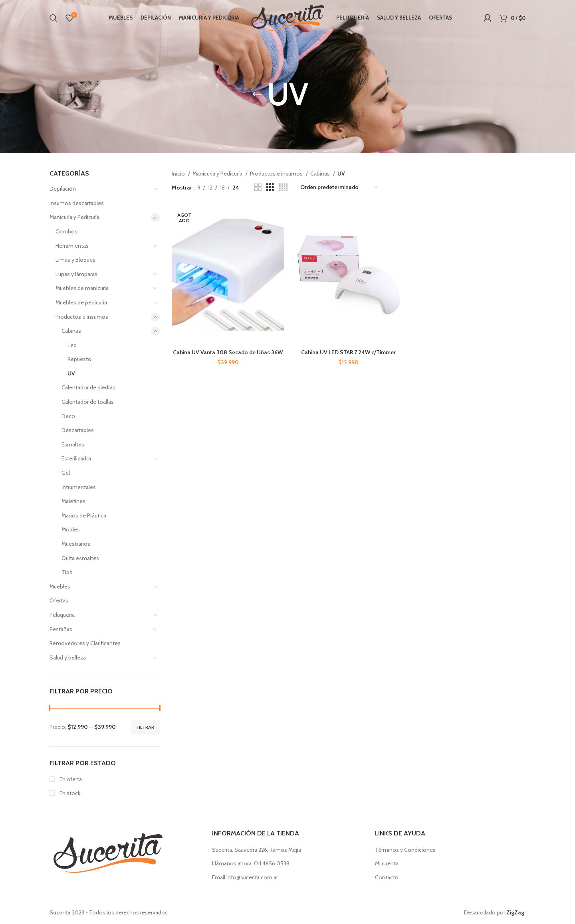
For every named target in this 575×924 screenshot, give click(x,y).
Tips (67, 572)
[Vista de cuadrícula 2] (258, 187)
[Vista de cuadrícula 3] (270, 187)
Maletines (73, 501)
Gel (66, 473)
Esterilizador (76, 458)
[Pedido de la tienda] (339, 188)
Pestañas (61, 629)
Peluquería (62, 615)
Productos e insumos (82, 317)
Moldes (71, 529)
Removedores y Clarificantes (85, 643)
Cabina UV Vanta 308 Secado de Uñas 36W (228, 352)
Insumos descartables (77, 203)
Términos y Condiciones (405, 850)
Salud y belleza (68, 657)
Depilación (63, 189)
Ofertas (59, 600)
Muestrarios (76, 544)
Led (72, 345)
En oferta (70, 779)
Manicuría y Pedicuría (74, 217)
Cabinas (71, 331)
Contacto (387, 877)
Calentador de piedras (88, 387)
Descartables (78, 430)
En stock (69, 793)
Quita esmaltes (80, 558)
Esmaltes (73, 444)
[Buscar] (54, 18)
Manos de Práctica (84, 515)
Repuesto (79, 359)
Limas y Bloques (75, 260)
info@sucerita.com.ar (252, 877)
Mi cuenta (387, 863)
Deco (68, 416)
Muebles (60, 586)
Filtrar (145, 727)
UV (71, 373)
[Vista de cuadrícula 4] (283, 187)
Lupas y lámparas (76, 274)
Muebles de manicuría (82, 288)
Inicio (179, 174)
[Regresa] (257, 95)
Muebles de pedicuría (81, 302)
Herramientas (72, 246)
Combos (66, 231)
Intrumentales (79, 487)
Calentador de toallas (88, 402)
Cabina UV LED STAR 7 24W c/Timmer (348, 352)
